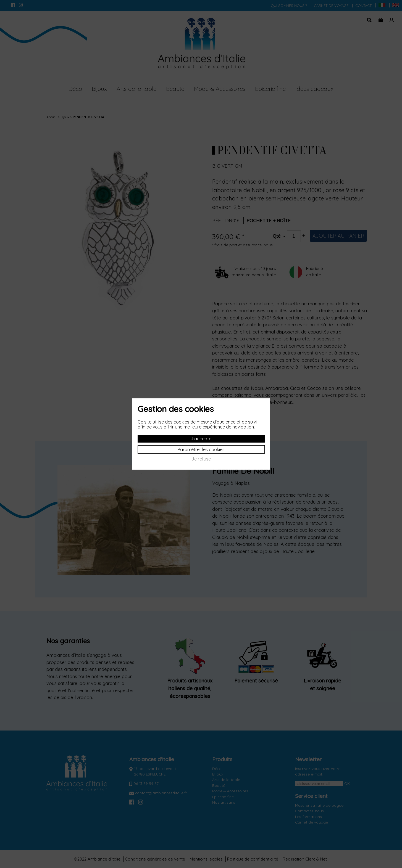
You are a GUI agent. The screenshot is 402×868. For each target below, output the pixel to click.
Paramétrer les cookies (201, 449)
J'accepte (201, 439)
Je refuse (201, 459)
